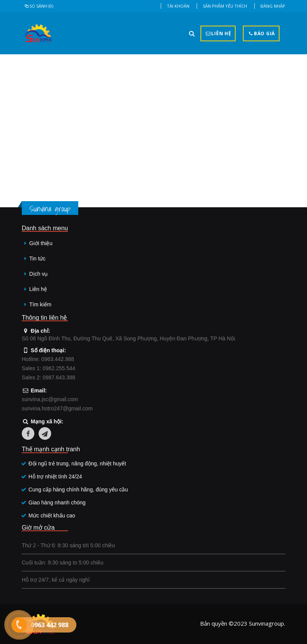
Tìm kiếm (40, 304)
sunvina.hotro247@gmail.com (57, 408)
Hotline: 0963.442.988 (48, 359)
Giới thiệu (41, 243)
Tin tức (38, 259)
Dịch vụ (39, 274)
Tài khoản (178, 6)
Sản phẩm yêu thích (225, 6)
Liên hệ (38, 289)
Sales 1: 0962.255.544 (48, 368)
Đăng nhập (273, 6)
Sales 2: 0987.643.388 (48, 377)
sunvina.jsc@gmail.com (50, 399)
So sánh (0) (38, 6)
